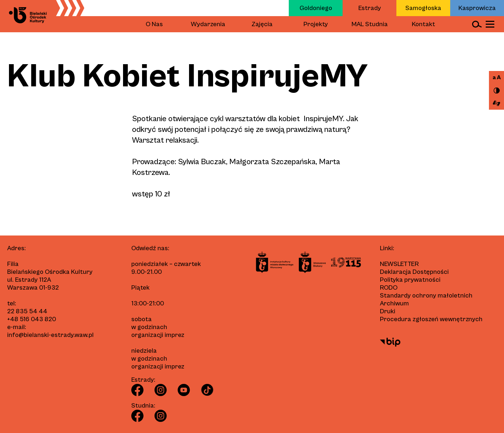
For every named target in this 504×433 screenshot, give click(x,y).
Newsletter (399, 264)
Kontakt (423, 24)
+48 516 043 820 (32, 319)
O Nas (154, 24)
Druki (388, 311)
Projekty (316, 24)
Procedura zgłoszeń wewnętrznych (431, 319)
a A (497, 77)
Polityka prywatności (410, 280)
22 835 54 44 (27, 311)
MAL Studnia (370, 24)
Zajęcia (262, 24)
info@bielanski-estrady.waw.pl (50, 335)
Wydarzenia (208, 24)
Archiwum (394, 303)
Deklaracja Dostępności (414, 272)
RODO (389, 288)
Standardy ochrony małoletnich (426, 296)
